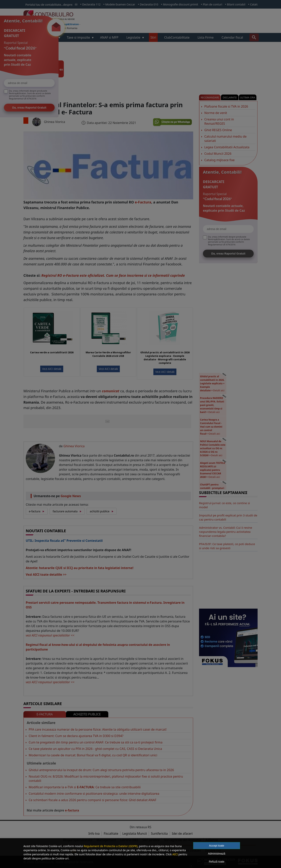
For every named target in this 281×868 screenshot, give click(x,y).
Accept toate (217, 846)
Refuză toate (217, 862)
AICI (175, 854)
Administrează (217, 854)
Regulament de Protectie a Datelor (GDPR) (111, 846)
